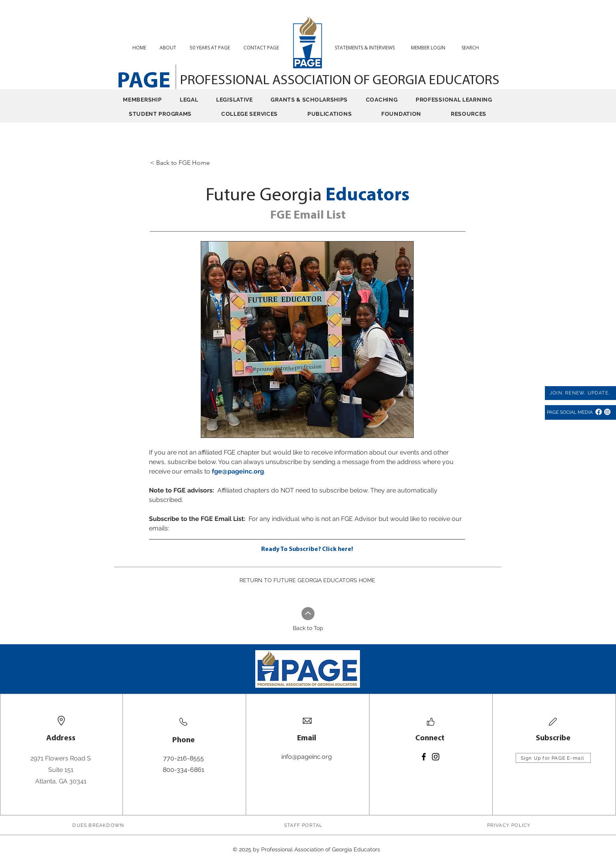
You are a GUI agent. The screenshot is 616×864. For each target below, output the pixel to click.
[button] (473, 48)
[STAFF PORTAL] (304, 825)
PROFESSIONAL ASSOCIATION (267, 81)
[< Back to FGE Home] (212, 163)
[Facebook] (599, 412)
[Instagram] (607, 412)
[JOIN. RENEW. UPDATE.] (580, 393)
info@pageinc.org (307, 757)
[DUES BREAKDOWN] (99, 825)
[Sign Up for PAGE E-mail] (553, 758)
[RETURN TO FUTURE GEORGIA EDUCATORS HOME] (308, 580)
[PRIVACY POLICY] (510, 825)
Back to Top (308, 628)
